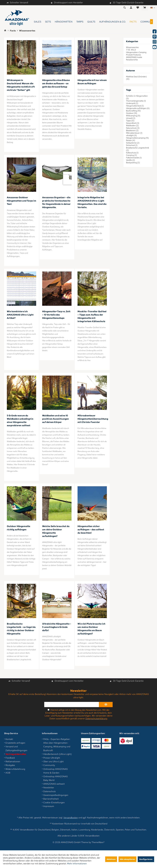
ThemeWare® (98, 842)
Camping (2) (131, 155)
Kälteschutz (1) (132, 153)
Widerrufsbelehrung (15, 769)
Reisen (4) (131, 140)
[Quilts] (91, 22)
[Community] (148, 22)
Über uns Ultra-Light (53, 761)
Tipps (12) (130, 121)
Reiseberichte (132, 60)
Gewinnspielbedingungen (56, 795)
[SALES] (38, 22)
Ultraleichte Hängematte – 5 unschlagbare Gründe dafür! (57, 627)
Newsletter (49, 788)
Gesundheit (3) (133, 123)
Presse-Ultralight (52, 758)
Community (49, 765)
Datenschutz (49, 791)
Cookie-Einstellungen (54, 803)
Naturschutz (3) (133, 128)
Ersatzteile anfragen (15, 743)
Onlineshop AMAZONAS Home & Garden (55, 771)
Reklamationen (13, 761)
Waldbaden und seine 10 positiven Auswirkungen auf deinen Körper (55, 419)
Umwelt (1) (131, 118)
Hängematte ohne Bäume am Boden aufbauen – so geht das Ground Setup (56, 83)
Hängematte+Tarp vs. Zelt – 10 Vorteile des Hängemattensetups (56, 315)
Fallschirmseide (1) (134, 158)
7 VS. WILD (131, 50)
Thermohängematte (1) (136, 101)
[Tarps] (80, 22)
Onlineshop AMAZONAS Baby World (55, 778)
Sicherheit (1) (132, 145)
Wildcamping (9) (133, 116)
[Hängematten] (64, 22)
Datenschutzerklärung (96, 719)
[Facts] (133, 22)
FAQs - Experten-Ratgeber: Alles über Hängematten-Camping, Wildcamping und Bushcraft (57, 745)
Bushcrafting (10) (133, 111)
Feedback (10, 758)
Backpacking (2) (133, 163)
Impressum (49, 806)
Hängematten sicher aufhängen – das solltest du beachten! (91, 530)
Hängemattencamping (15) (137, 138)
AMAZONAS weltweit (54, 784)
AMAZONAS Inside (134, 57)
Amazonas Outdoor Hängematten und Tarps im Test (22, 201)
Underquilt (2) (132, 103)
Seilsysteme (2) (133, 143)
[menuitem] (145, 8)
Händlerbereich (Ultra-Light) (57, 754)
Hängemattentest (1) (135, 106)
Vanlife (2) (130, 160)
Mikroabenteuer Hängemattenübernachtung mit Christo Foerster (93, 419)
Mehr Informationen (77, 864)
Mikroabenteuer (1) (134, 133)
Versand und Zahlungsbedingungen (16, 748)
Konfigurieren (146, 859)
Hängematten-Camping (136, 52)
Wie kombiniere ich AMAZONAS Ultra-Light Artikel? (20, 315)
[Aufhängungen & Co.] (112, 22)
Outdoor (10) (132, 113)
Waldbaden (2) (132, 126)
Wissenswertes (132, 47)
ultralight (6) (131, 135)
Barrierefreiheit (51, 799)
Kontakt (9, 739)
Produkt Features (133, 55)
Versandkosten (71, 818)
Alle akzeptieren (127, 859)
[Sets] (48, 22)
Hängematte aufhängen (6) (138, 108)
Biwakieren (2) (132, 130)
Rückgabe (10, 765)
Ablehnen (111, 859)
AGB (8, 773)
